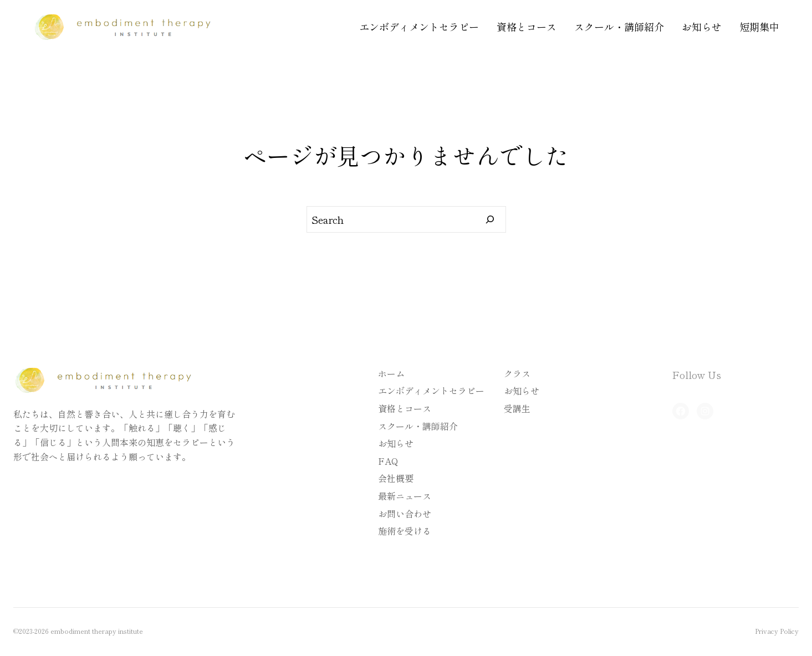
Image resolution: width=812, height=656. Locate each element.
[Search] (490, 219)
